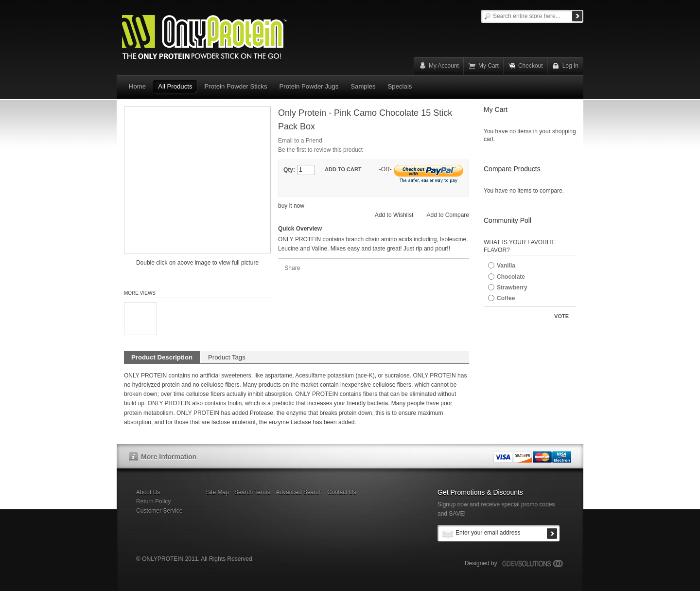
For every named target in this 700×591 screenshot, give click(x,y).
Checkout (531, 66)
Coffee (506, 298)
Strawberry (512, 287)
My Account (444, 66)
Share (292, 268)
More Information (169, 457)
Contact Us (341, 492)
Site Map (217, 492)
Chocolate (511, 277)
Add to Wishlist (394, 215)
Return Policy (153, 501)
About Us (148, 492)
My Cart (489, 66)
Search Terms (252, 492)
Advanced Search (299, 492)
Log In (570, 66)
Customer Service (159, 511)
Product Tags (227, 357)
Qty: (289, 170)
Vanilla (506, 266)
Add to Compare (448, 215)
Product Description (162, 357)
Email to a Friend (300, 141)
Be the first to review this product (320, 150)
